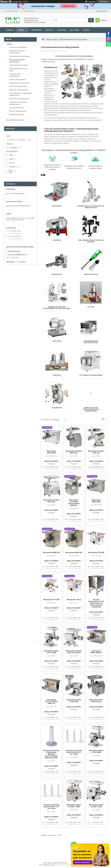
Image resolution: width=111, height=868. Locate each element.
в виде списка (106, 420)
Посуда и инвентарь (16, 108)
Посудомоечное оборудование (15, 75)
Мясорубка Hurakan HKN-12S (96, 452)
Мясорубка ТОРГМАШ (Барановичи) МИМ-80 (74, 503)
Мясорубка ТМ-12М (51, 600)
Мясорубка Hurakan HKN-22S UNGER (74, 652)
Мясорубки (57, 206)
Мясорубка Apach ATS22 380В (96, 751)
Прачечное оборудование (18, 90)
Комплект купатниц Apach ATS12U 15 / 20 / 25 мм (74, 752)
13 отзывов (92, 2)
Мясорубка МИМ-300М (51, 452)
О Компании (36, 30)
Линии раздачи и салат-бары (20, 83)
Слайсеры (57, 240)
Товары (21, 30)
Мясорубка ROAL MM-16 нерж (96, 701)
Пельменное (57, 408)
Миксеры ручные (91, 274)
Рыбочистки (57, 274)
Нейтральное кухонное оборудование (17, 52)
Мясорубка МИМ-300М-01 (96, 652)
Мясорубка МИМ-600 (74, 552)
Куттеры (91, 307)
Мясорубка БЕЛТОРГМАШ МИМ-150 (51, 702)
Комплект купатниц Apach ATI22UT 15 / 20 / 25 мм (51, 807)
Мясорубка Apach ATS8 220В (74, 701)
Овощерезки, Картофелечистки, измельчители (91, 207)
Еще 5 (11, 172)
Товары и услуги (51, 39)
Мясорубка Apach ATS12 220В (51, 652)
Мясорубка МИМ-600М (96, 501)
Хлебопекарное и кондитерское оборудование (20, 94)
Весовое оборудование (18, 111)
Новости (49, 30)
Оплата (86, 30)
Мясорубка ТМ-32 (74, 600)
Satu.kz (65, 863)
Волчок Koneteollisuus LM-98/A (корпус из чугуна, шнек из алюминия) (96, 603)
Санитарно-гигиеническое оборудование (18, 103)
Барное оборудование (17, 79)
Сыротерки (57, 341)
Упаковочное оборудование (19, 99)
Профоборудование (16, 114)
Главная (10, 30)
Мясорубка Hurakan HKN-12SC (74, 452)
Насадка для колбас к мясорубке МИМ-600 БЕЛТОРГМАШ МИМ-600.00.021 (51, 754)
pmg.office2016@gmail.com (18, 254)
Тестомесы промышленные (91, 375)
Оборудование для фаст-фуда (18, 69)
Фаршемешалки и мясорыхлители (91, 342)
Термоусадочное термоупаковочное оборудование (91, 409)
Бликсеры (57, 375)
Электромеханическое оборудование (17, 61)
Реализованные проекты (16, 120)
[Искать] (91, 20)
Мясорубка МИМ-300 (51, 552)
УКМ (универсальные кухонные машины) (91, 241)
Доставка (75, 30)
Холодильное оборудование (19, 56)
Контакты (62, 30)
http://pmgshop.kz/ (14, 251)
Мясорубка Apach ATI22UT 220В (96, 806)
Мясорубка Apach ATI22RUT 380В (74, 806)
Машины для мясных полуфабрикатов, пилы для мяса (57, 308)
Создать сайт (17, 2)
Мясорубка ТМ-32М (96, 552)
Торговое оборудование (18, 86)
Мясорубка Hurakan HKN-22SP (51, 501)
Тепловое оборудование (18, 47)
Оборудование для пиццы (19, 65)
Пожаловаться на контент (64, 865)
